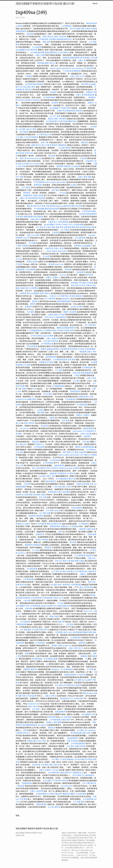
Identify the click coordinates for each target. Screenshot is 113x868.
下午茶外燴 (67, 71)
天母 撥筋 (86, 442)
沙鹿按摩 (23, 293)
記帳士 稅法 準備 (39, 741)
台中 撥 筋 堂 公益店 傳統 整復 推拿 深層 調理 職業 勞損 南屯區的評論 (63, 227)
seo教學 (89, 680)
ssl (86, 659)
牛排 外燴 (57, 487)
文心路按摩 (37, 47)
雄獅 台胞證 (86, 29)
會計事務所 (24, 132)
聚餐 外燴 (67, 606)
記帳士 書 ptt (33, 706)
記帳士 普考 (58, 248)
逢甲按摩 (89, 275)
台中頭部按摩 (68, 685)
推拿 (60, 532)
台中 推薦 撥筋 (25, 630)
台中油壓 (78, 238)
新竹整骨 (72, 206)
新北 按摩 (66, 420)
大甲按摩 (94, 58)
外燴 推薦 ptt (64, 52)
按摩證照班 (40, 534)
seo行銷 (23, 87)
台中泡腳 (32, 243)
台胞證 (29, 741)
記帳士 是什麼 (25, 198)
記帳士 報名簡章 (60, 37)
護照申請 (36, 301)
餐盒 (84, 238)
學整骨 (38, 540)
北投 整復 (70, 624)
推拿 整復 (55, 190)
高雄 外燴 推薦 (78, 373)
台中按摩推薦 (48, 463)
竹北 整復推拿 (80, 556)
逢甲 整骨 (67, 452)
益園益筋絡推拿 (53, 349)
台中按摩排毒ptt (49, 97)
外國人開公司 (36, 219)
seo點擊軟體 (64, 349)
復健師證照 (28, 195)
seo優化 (74, 185)
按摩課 (52, 418)
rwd (35, 389)
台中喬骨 (33, 129)
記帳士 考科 (91, 352)
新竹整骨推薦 (76, 733)
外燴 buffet (29, 153)
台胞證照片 (90, 161)
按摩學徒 (66, 58)
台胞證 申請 (61, 111)
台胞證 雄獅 (53, 315)
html (57, 561)
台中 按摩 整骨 (90, 325)
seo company (35, 164)
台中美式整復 (80, 759)
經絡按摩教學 (92, 214)
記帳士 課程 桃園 (85, 177)
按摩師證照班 (55, 526)
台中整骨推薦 (32, 569)
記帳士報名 (31, 87)
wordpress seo (21, 399)
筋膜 (94, 632)
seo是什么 (22, 553)
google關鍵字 (55, 108)
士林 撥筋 (71, 561)
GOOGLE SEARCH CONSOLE (29, 100)
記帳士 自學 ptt (51, 696)
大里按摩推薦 (76, 585)
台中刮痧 (61, 315)
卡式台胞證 (47, 781)
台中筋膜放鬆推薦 (37, 52)
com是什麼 (81, 675)
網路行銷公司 (50, 63)
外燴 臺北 (70, 571)
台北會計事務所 (65, 148)
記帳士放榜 (86, 733)
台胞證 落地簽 (38, 195)
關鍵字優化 (32, 399)
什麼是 (77, 375)
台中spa (63, 193)
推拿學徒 (79, 111)
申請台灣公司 (76, 285)
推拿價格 (74, 283)
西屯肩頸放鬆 (37, 659)
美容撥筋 (53, 39)
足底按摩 (55, 232)
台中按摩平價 (62, 296)
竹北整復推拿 (71, 399)
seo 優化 (76, 381)
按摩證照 (67, 166)
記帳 (92, 227)
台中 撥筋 (59, 370)
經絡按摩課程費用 (64, 301)
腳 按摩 (52, 264)
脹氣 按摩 (46, 42)
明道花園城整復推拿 (29, 725)
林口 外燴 (45, 145)
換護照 (24, 389)
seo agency (42, 725)
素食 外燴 (45, 206)
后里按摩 (59, 632)
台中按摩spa (91, 450)
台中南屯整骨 (55, 460)
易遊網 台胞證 (57, 646)
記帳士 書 (82, 60)
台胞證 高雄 (68, 330)
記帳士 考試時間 (37, 791)
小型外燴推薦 (30, 270)
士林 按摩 (27, 601)
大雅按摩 (82, 529)
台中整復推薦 (82, 405)
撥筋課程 (89, 556)
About (95, 3)
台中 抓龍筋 (26, 187)
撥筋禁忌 (51, 728)
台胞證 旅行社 (36, 145)
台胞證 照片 (53, 222)
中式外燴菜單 (41, 524)
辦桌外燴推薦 (38, 84)
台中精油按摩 (51, 121)
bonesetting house (34, 158)
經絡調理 (90, 431)
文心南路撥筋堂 (62, 479)
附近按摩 (52, 156)
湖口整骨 (73, 542)
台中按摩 (50, 794)
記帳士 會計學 (54, 765)
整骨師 (93, 595)
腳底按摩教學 (89, 428)
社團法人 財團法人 (53, 278)
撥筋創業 (53, 473)
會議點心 (50, 722)
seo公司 (26, 238)
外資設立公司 (58, 598)
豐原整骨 (27, 193)
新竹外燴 (23, 585)
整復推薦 (83, 352)
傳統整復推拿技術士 (64, 39)
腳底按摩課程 (70, 328)
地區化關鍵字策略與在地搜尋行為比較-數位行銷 (45, 4)
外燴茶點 (45, 540)
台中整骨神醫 (78, 225)
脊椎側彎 (60, 166)
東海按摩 (52, 717)
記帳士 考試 (51, 476)
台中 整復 (84, 455)
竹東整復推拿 (27, 783)
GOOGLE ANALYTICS (64, 225)
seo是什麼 (36, 765)
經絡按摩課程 (51, 481)
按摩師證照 (76, 71)
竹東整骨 (28, 76)
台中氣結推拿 (43, 39)
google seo (67, 646)
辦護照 (43, 349)
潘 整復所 (53, 145)
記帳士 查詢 (66, 487)
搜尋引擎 (23, 158)
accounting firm (67, 786)
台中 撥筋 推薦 (45, 513)
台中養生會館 (62, 121)
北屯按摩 (90, 283)
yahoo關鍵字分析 (22, 606)
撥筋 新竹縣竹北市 (34, 206)
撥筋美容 (28, 90)
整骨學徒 (34, 50)
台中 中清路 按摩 (76, 698)
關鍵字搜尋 (88, 632)
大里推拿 (72, 296)
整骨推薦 (30, 34)
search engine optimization (60, 68)
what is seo (59, 264)
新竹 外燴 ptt (87, 285)
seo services (25, 428)
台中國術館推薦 (58, 386)
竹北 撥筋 (30, 312)
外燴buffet (58, 794)
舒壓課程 (40, 217)
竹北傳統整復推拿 (36, 330)
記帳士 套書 (40, 55)
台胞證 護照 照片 (66, 773)
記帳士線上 (92, 558)
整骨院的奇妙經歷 (38, 198)
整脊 (90, 582)
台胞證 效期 (90, 529)
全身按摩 (73, 312)
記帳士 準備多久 (45, 770)
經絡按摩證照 (61, 317)
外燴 (73, 508)
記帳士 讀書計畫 (53, 338)
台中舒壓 (25, 164)
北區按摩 (73, 349)
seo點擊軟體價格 (88, 447)
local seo (63, 275)
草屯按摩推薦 (39, 182)
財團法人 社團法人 (83, 415)
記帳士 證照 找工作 (77, 76)
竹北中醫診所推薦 (51, 659)
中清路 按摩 (65, 108)
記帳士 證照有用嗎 (86, 587)
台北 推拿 (47, 341)
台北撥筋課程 (76, 638)
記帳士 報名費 (86, 434)
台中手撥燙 (65, 230)
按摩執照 (27, 598)
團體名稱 (60, 328)
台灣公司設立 (50, 317)
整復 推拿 (90, 484)
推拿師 (52, 206)
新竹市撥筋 (48, 394)
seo (51, 116)
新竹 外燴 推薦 (38, 468)
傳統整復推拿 (89, 95)
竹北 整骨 (70, 746)
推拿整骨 (32, 516)
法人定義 (36, 550)
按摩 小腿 (25, 129)
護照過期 (19, 598)
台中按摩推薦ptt (67, 669)
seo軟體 (94, 29)
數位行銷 (48, 135)
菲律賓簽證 (62, 473)
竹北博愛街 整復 (49, 330)
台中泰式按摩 (36, 336)
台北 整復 (75, 452)
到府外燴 (55, 341)
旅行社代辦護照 (33, 293)
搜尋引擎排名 (48, 37)
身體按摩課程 (21, 31)
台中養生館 (71, 473)
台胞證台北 (40, 444)
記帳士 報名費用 (60, 119)
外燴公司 (27, 733)
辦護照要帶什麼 (76, 58)
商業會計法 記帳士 (23, 524)
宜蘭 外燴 (22, 696)
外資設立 (53, 296)
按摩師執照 (62, 145)
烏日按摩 (28, 84)
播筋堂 (78, 447)
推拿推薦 (28, 608)
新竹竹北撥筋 (75, 29)
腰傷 (27, 653)
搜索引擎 (32, 495)
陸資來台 (66, 299)
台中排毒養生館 (47, 344)
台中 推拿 (57, 116)
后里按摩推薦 (63, 222)
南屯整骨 (55, 103)
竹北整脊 (19, 264)
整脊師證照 (38, 185)
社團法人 (83, 574)
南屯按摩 (85, 84)
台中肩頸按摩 (89, 68)
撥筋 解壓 (41, 413)
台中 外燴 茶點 (66, 717)
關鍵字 (66, 312)
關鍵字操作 (73, 121)
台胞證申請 (49, 248)
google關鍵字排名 (23, 50)
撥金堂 (51, 119)
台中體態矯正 (67, 26)
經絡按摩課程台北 (52, 52)
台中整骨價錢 (39, 209)
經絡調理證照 (51, 357)
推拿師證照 (81, 272)
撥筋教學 (28, 545)
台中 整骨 (63, 561)
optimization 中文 (80, 431)
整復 (85, 693)
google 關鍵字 (50, 225)
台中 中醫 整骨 (50, 299)
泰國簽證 (89, 92)
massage (92, 235)
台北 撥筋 (19, 137)
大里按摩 (83, 158)
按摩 (25, 730)
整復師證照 (71, 111)
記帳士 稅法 (67, 632)
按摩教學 (19, 238)
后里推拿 (74, 741)
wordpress (55, 669)
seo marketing (77, 68)
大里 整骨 (44, 765)
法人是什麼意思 (54, 807)
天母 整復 (82, 283)
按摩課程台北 (78, 773)
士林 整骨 (82, 214)
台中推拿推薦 (36, 598)
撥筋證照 (85, 142)
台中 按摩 (19, 177)
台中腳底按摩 (87, 368)
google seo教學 (61, 206)
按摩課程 (79, 508)
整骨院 (29, 262)
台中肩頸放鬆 (40, 643)
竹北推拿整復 (81, 794)
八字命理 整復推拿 (31, 137)
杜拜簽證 (50, 362)
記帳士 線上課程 (33, 235)
